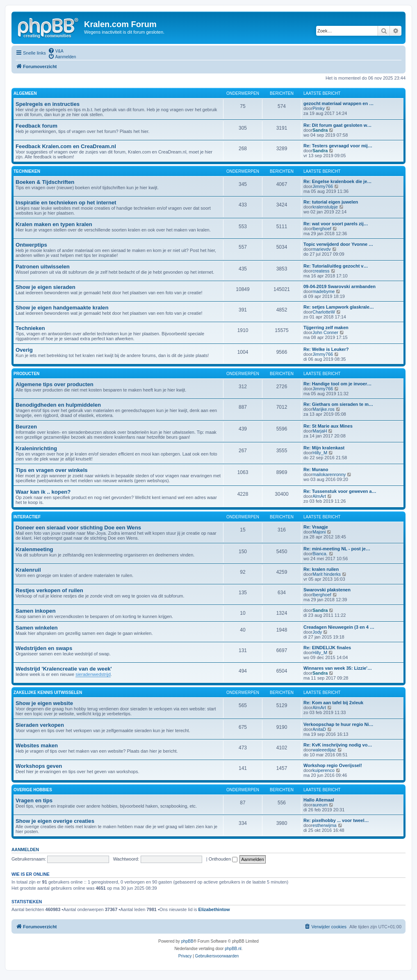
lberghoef (322, 229)
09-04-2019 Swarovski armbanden (340, 286)
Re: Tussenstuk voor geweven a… (340, 491)
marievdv (322, 249)
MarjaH (320, 431)
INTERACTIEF (27, 517)
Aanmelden (25, 849)
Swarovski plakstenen (327, 590)
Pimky (319, 108)
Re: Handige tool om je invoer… (337, 384)
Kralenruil (28, 570)
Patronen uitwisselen (43, 267)
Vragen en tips (34, 800)
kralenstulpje (325, 207)
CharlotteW (324, 312)
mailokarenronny (329, 474)
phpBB (187, 941)
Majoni (319, 532)
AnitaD (319, 729)
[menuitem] (56, 50)
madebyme (324, 291)
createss (321, 271)
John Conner (325, 332)
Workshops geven (39, 766)
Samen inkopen (35, 611)
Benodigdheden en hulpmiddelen (58, 405)
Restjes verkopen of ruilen (49, 590)
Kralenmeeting (34, 549)
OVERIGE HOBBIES (33, 790)
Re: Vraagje (316, 527)
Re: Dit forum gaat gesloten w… (337, 125)
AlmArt (319, 496)
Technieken (30, 328)
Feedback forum (36, 126)
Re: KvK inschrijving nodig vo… (338, 745)
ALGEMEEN (25, 93)
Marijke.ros (324, 409)
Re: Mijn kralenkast (324, 448)
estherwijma (325, 825)
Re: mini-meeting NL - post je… (337, 549)
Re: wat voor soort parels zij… (336, 224)
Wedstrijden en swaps (44, 648)
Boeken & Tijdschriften (45, 182)
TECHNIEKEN (27, 171)
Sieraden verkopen (40, 725)
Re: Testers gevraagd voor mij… (338, 146)
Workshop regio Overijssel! (333, 765)
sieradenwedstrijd (93, 674)
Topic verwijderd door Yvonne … (338, 244)
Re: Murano (316, 469)
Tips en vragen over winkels (52, 470)
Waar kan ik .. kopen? (43, 492)
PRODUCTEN (26, 374)
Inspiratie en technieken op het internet (66, 203)
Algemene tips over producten (55, 384)
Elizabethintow (214, 909)
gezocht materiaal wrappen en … (338, 103)
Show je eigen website (44, 703)
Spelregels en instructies (48, 104)
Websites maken (37, 745)
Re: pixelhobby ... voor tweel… (336, 820)
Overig (24, 350)
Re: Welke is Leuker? (326, 349)
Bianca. (320, 554)
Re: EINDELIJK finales (327, 648)
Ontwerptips (31, 245)
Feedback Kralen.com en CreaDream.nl (66, 146)
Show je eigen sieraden (46, 287)
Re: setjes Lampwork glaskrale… (339, 307)
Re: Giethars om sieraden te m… (338, 404)
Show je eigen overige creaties (55, 821)
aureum (320, 805)
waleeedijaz (324, 750)
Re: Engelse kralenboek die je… (337, 181)
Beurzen (26, 427)
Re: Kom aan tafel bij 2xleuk (333, 703)
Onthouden (223, 859)
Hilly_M (320, 453)
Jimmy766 (323, 186)
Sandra (320, 130)
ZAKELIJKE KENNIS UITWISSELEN (48, 693)
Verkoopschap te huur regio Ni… (338, 724)
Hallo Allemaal (319, 800)
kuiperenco (324, 770)
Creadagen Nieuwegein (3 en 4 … (339, 627)
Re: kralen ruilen (321, 569)
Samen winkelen (37, 628)
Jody (317, 632)
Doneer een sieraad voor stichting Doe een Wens (78, 528)
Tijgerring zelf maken (326, 327)
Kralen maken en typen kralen (54, 224)
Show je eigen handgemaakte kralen (62, 308)
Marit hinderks (327, 574)
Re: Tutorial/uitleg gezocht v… (336, 266)
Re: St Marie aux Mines (328, 426)
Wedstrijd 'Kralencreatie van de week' (64, 669)
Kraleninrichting (36, 448)
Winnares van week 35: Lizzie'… (338, 668)
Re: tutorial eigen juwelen (331, 202)
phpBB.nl (233, 949)
